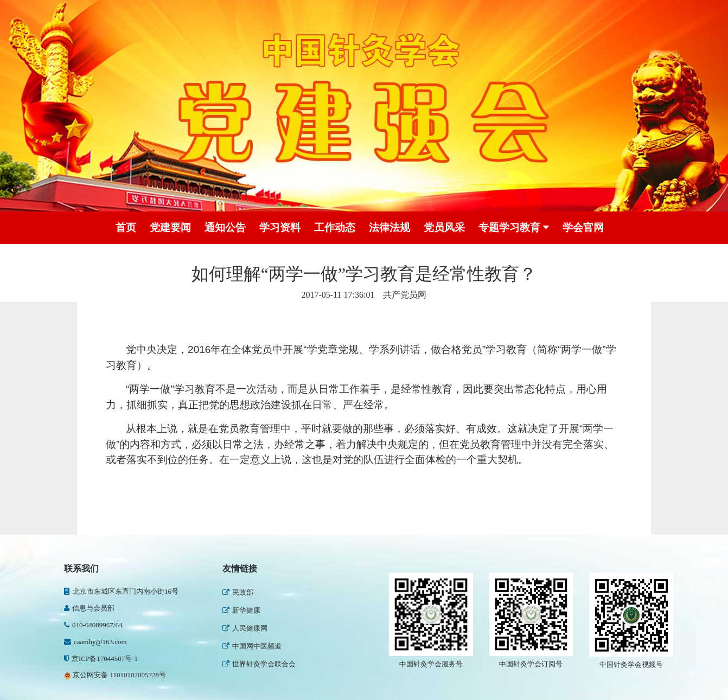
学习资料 (280, 227)
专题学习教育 (514, 228)
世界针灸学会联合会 (259, 664)
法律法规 (389, 227)
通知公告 (225, 227)
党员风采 (444, 227)
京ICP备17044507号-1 (101, 659)
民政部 (238, 592)
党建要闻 (170, 227)
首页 (126, 227)
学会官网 (583, 227)
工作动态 (335, 227)
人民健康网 (245, 628)
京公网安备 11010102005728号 (115, 675)
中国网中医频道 (252, 646)
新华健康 (241, 610)
